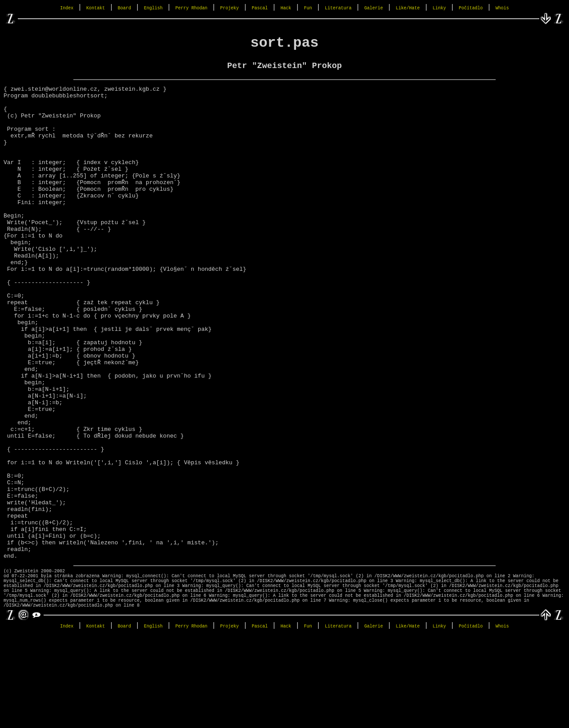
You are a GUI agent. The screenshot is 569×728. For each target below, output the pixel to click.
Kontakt (96, 8)
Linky (439, 8)
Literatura (338, 8)
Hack (286, 8)
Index (67, 8)
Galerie (373, 8)
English (153, 8)
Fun (308, 8)
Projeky (229, 8)
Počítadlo (471, 8)
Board (124, 8)
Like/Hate (408, 8)
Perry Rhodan (192, 8)
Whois (502, 8)
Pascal (260, 8)
